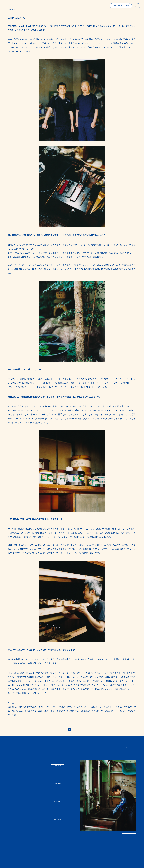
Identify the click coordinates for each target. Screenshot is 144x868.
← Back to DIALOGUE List (121, 6)
